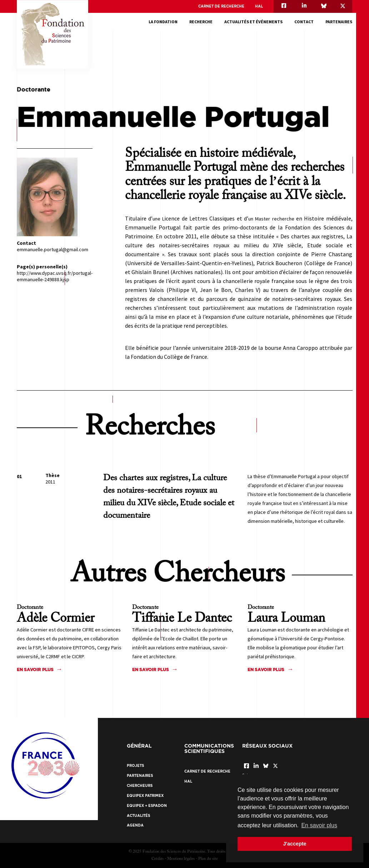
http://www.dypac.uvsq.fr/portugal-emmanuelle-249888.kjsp (55, 276)
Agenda (135, 825)
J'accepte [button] (295, 844)
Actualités (138, 816)
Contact (304, 22)
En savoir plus (35, 669)
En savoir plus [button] (319, 825)
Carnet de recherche (221, 6)
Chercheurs (140, 786)
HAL (259, 6)
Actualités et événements (253, 22)
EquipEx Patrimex (145, 796)
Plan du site (208, 859)
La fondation (163, 22)
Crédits (158, 859)
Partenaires (339, 22)
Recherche (201, 22)
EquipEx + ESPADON (147, 806)
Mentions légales (181, 859)
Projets (135, 766)
